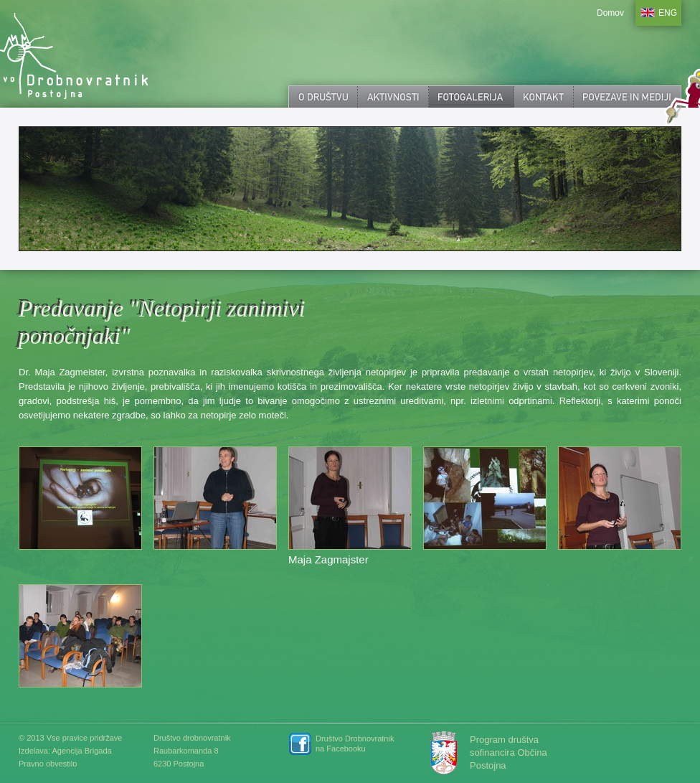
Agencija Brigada (81, 751)
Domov (610, 13)
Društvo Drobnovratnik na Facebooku (355, 744)
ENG (668, 13)
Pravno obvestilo (48, 764)
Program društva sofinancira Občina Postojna (509, 752)
